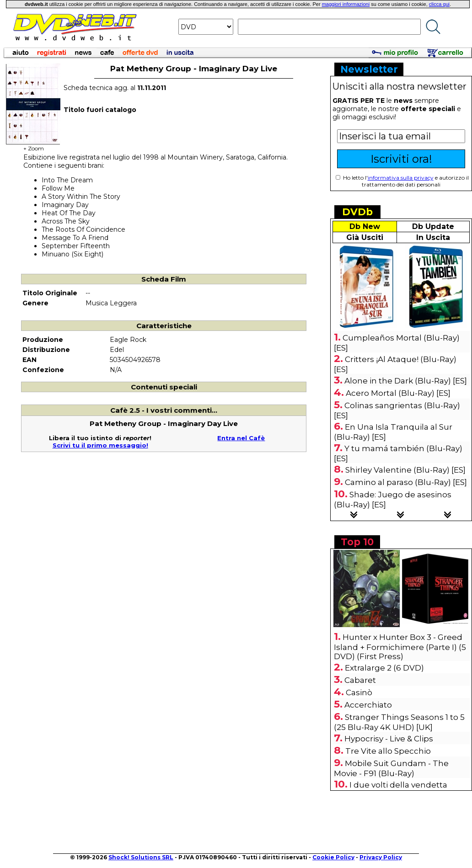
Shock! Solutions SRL (141, 857)
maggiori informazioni (346, 4)
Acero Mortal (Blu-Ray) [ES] (398, 393)
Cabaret (360, 680)
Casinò (359, 692)
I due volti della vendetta (398, 785)
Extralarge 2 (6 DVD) (384, 668)
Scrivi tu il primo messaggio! (100, 445)
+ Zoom (33, 146)
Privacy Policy (381, 857)
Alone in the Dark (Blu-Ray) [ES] (406, 381)
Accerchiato (368, 705)
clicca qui (439, 4)
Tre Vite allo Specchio (388, 751)
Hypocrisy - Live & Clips (389, 739)
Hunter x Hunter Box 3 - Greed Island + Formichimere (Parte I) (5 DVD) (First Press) (400, 647)
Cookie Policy (333, 857)
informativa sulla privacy (401, 178)
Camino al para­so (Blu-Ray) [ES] (406, 482)
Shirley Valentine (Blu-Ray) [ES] (405, 470)
